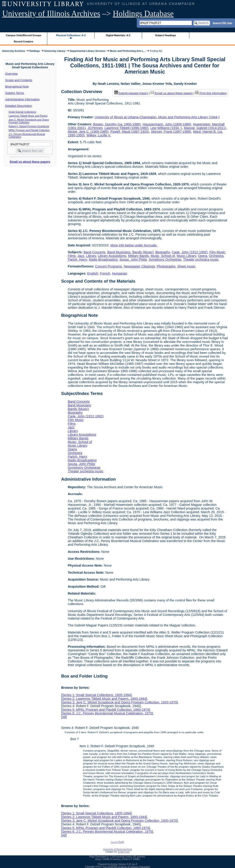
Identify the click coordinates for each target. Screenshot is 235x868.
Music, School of (163, 256)
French (105, 273)
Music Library (186, 256)
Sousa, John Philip (133, 259)
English (93, 273)
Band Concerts (94, 252)
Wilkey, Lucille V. (99, 135)
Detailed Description (19, 106)
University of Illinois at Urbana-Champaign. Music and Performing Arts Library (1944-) (157, 117)
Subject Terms (15, 93)
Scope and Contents (19, 80)
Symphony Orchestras (165, 259)
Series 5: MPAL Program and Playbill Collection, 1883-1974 (105, 710)
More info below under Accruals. (134, 245)
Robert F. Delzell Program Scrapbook (29, 126)
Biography (163, 252)
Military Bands (138, 256)
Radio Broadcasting (103, 259)
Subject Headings (166, 35)
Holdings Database (143, 14)
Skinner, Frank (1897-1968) (171, 132)
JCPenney (95, 128)
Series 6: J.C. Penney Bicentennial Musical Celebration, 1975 (107, 713)
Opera (203, 256)
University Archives (13, 51)
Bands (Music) (143, 252)
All (64, 717)
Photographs (166, 266)
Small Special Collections (22, 112)
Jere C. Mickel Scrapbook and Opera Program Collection (29, 121)
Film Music (217, 252)
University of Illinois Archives (51, 14)
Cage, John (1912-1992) (190, 252)
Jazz (81, 256)
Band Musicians (119, 252)
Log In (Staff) (117, 842)
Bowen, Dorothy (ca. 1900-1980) (117, 124)
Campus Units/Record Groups (24, 35)
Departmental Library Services (87, 51)
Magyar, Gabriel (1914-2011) (205, 128)
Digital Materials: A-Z (118, 35)
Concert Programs (108, 266)
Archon (114, 864)
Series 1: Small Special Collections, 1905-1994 (96, 695)
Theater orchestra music (201, 259)
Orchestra (216, 256)
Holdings (35, 51)
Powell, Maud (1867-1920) (130, 132)
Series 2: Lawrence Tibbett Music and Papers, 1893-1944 (104, 699)
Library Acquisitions (112, 256)
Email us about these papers (30, 162)
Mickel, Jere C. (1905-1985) (88, 132)
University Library (55, 51)
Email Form (124, 852)
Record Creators (24, 41)
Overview (11, 74)
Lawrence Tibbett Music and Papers (28, 116)
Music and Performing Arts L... (128, 51)
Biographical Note (17, 87)
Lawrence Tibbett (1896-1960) (126, 128)
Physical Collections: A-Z (71, 35)
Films (72, 256)
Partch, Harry (77, 259)
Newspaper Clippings (139, 266)
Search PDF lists (222, 23)
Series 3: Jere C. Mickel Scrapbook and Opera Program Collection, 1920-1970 (119, 702)
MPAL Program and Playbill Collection (29, 130)
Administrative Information (22, 99)
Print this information (211, 93)
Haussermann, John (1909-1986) (167, 124)
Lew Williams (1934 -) (166, 128)
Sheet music (186, 266)
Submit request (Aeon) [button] (131, 93)
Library (91, 256)
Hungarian (120, 273)
